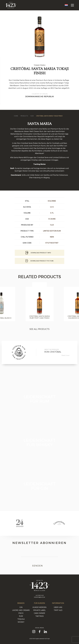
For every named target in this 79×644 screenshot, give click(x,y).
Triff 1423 (58, 610)
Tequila (21, 619)
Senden (40, 566)
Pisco (21, 613)
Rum (32, 116)
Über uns (58, 607)
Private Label (39, 610)
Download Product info (40, 253)
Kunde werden (39, 607)
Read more (65, 355)
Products (24, 116)
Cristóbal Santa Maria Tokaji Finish (49, 116)
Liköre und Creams (21, 610)
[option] (39, 304)
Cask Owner (39, 613)
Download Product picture (40, 261)
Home (16, 116)
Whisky (21, 622)
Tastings (39, 616)
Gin (21, 607)
